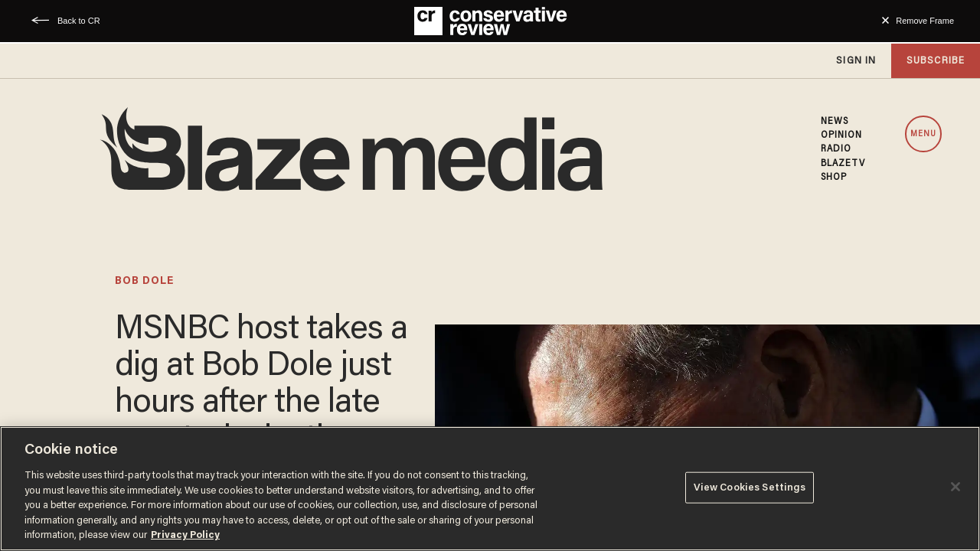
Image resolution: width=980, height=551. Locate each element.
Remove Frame (925, 21)
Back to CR (79, 21)
